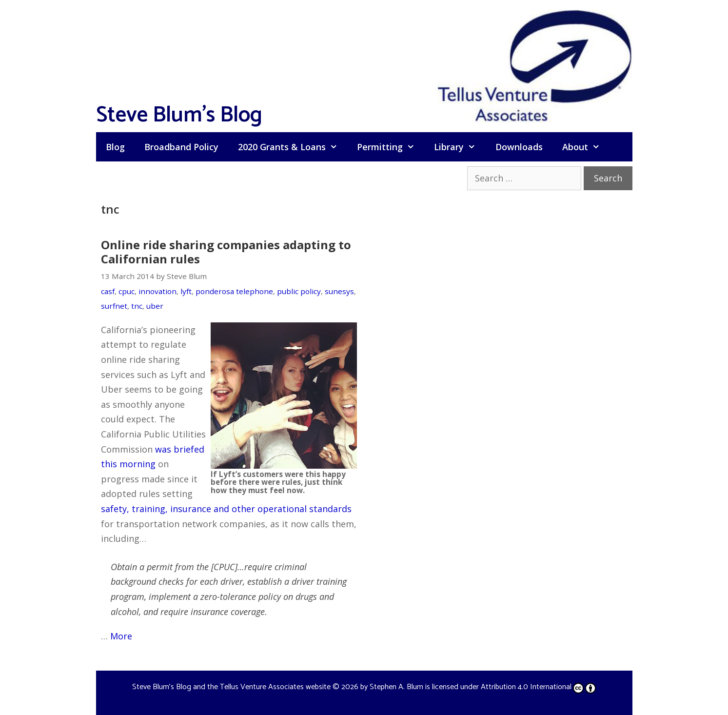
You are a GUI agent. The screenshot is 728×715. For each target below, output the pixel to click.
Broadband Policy (181, 147)
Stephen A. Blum (396, 687)
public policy (299, 291)
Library (460, 147)
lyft (186, 291)
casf (108, 291)
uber (155, 306)
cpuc (127, 291)
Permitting (391, 147)
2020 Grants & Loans (293, 147)
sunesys (339, 291)
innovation (157, 291)
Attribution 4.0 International (538, 687)
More (121, 636)
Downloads (519, 147)
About (586, 147)
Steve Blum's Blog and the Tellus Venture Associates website (231, 687)
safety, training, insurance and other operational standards (226, 509)
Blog (115, 147)
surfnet (114, 306)
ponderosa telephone (234, 291)
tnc (137, 306)
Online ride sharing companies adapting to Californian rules (226, 252)
